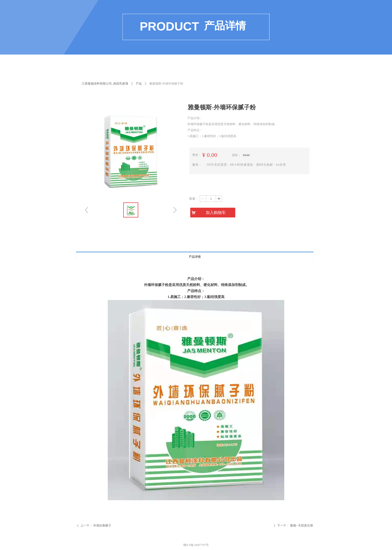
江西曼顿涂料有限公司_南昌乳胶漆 (105, 84)
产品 (139, 84)
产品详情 (195, 257)
